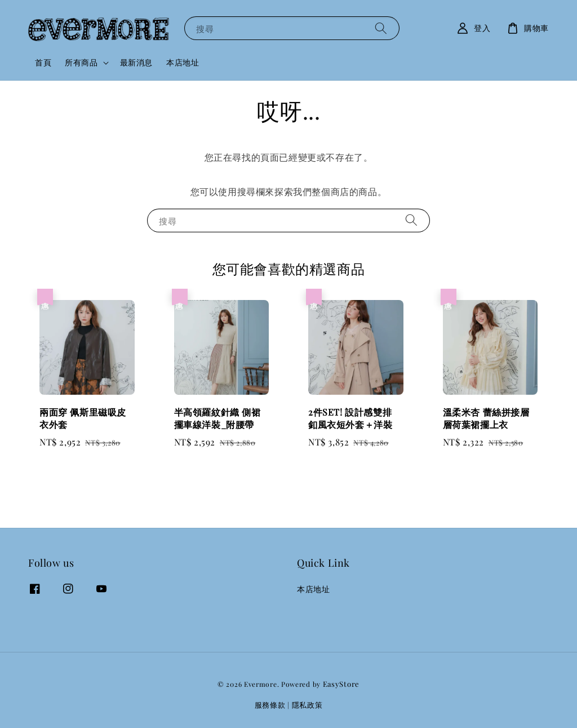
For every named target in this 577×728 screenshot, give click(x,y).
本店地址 (183, 62)
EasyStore (341, 684)
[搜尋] (381, 28)
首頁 (43, 62)
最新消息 (136, 62)
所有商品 (81, 63)
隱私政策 (307, 705)
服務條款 (270, 705)
